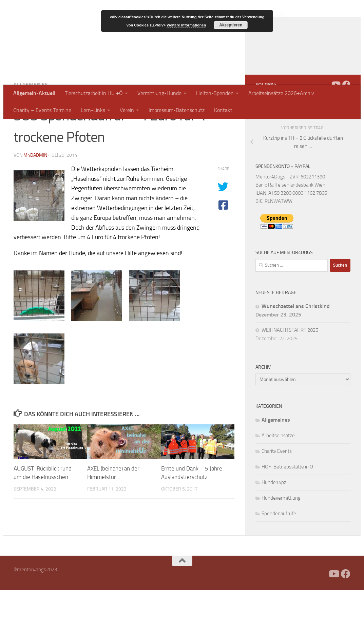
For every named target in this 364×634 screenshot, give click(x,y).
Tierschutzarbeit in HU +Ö (94, 93)
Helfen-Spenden (215, 93)
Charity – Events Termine (42, 110)
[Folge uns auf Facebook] (346, 129)
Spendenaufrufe (279, 558)
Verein (127, 110)
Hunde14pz (274, 526)
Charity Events (277, 495)
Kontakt (223, 110)
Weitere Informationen (186, 25)
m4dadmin (35, 199)
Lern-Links (93, 110)
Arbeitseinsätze (278, 480)
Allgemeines (31, 129)
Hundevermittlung (281, 542)
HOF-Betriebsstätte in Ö (287, 511)
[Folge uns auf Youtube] (336, 129)
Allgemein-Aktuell (34, 93)
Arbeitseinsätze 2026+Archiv (281, 93)
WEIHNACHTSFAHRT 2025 (290, 374)
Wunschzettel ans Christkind (296, 350)
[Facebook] (325, 129)
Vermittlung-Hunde (159, 93)
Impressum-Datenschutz (177, 110)
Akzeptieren (231, 25)
